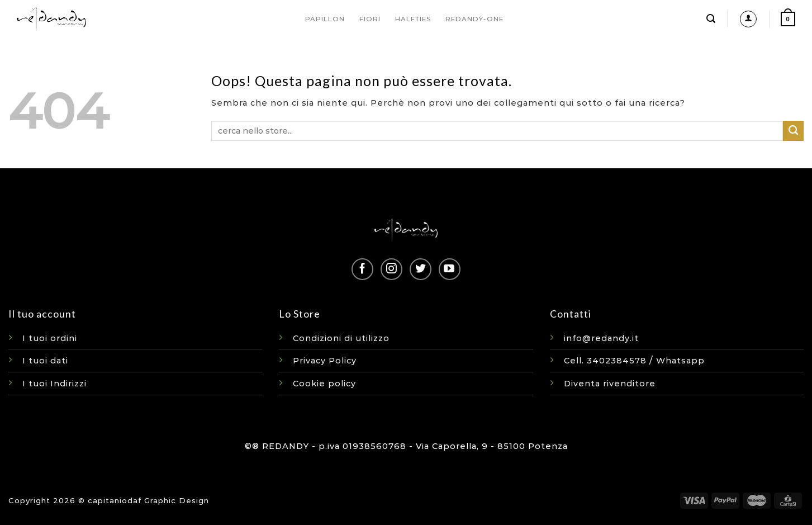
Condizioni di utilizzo (341, 338)
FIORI (370, 19)
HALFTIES (413, 19)
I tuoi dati (45, 361)
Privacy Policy (325, 361)
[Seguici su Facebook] (362, 269)
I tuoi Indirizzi (54, 384)
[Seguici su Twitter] (421, 269)
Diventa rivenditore (610, 384)
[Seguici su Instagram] (391, 269)
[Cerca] (711, 19)
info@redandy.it (601, 338)
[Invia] (793, 131)
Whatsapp (680, 361)
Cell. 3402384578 (605, 361)
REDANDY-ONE (474, 19)
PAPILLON (325, 19)
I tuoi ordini (50, 338)
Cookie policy (324, 384)
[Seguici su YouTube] (450, 269)
